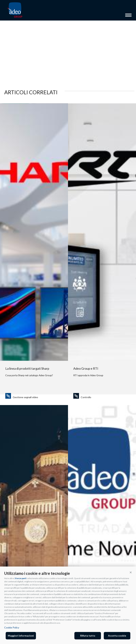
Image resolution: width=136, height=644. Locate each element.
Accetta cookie (117, 636)
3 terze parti (20, 578)
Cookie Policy (12, 627)
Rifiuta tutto (88, 636)
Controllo (86, 397)
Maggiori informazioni (21, 636)
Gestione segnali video (25, 397)
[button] (131, 572)
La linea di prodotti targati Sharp (27, 368)
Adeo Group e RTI (86, 368)
